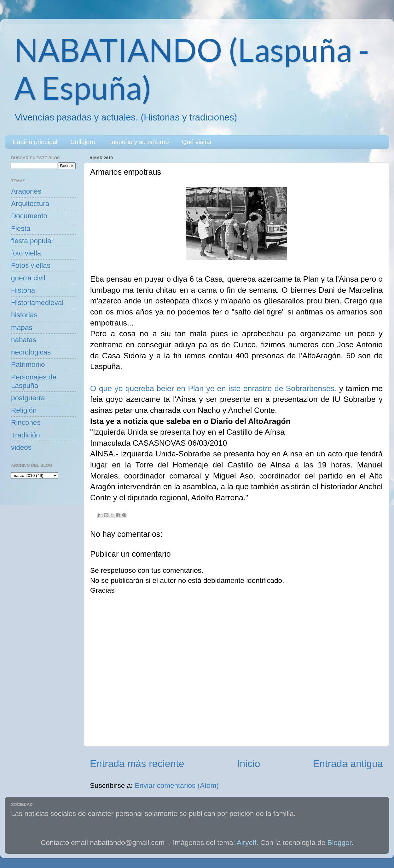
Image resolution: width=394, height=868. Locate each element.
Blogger (339, 843)
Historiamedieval (37, 303)
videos (21, 447)
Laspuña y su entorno (138, 142)
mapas (22, 328)
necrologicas (31, 352)
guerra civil (28, 278)
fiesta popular (32, 241)
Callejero (83, 142)
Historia (23, 290)
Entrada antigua (348, 764)
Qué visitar (197, 142)
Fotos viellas (31, 265)
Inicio (249, 764)
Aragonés (26, 191)
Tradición (26, 435)
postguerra (28, 398)
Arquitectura (30, 204)
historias (24, 315)
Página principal (35, 142)
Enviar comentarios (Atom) (177, 786)
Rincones (26, 422)
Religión (24, 410)
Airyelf (247, 843)
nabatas (24, 340)
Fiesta (21, 229)
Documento (29, 216)
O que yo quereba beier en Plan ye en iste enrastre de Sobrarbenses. (213, 388)
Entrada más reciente (137, 764)
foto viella (26, 253)
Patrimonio (28, 364)
